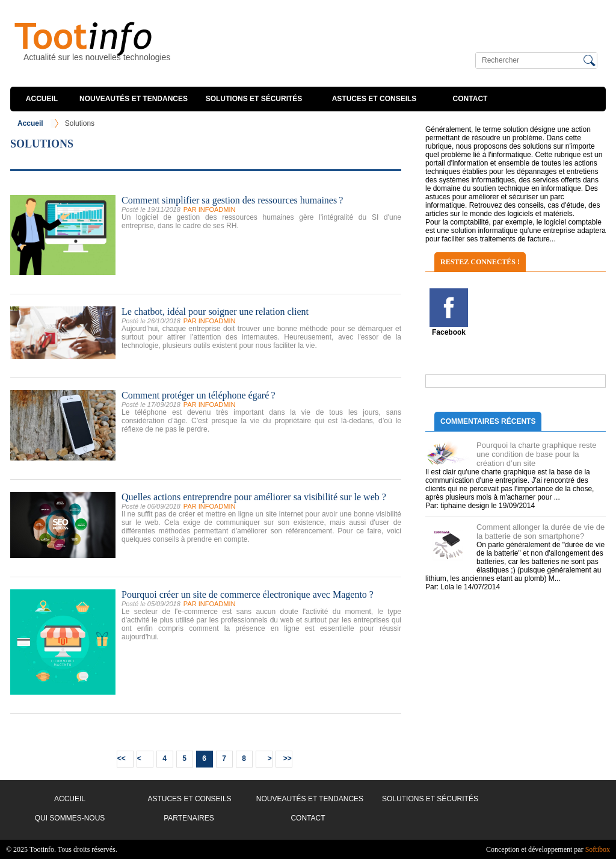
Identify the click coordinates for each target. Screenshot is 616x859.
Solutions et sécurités (254, 99)
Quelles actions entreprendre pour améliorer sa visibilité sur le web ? (254, 497)
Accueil (42, 99)
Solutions (80, 123)
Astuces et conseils (374, 99)
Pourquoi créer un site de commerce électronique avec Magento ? (248, 594)
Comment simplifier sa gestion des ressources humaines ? (232, 200)
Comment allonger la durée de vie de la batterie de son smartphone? (541, 532)
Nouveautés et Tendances (134, 99)
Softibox (598, 849)
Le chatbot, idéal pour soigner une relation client (215, 312)
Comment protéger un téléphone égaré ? (199, 395)
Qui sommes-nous (70, 818)
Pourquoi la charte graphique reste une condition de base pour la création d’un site (536, 454)
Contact (470, 99)
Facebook (449, 332)
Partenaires (189, 818)
